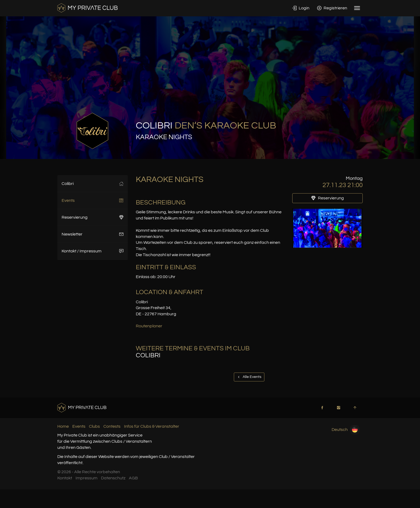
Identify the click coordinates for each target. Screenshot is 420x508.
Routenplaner (149, 326)
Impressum (87, 478)
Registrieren (332, 8)
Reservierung (93, 217)
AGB (133, 478)
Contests (112, 426)
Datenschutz (113, 478)
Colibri (93, 184)
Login (301, 8)
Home (63, 426)
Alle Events (249, 377)
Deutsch (345, 430)
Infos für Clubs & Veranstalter (152, 426)
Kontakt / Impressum (93, 251)
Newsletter (93, 234)
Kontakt (65, 478)
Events (93, 200)
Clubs (94, 426)
